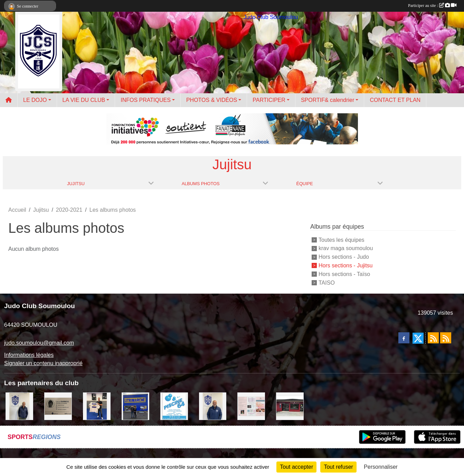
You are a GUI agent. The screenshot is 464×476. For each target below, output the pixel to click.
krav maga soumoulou (346, 248)
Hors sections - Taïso (344, 274)
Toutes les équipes (342, 240)
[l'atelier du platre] (97, 406)
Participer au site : (432, 6)
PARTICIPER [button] (269, 100)
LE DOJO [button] (35, 100)
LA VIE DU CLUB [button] (84, 100)
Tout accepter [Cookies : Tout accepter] (296, 467)
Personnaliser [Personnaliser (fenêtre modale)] (381, 467)
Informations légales (29, 355)
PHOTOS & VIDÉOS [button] (212, 100)
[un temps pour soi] (251, 406)
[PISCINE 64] (174, 406)
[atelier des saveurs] (290, 406)
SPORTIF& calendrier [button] (328, 100)
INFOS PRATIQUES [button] (146, 100)
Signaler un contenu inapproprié (43, 363)
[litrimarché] (135, 406)
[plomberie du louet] (213, 406)
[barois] (58, 406)
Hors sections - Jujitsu (346, 265)
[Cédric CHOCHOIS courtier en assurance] (19, 406)
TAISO (327, 282)
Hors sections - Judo (344, 257)
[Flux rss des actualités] (433, 338)
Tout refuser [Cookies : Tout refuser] (338, 467)
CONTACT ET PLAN (395, 100)
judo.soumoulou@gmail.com (39, 343)
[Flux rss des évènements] (446, 338)
